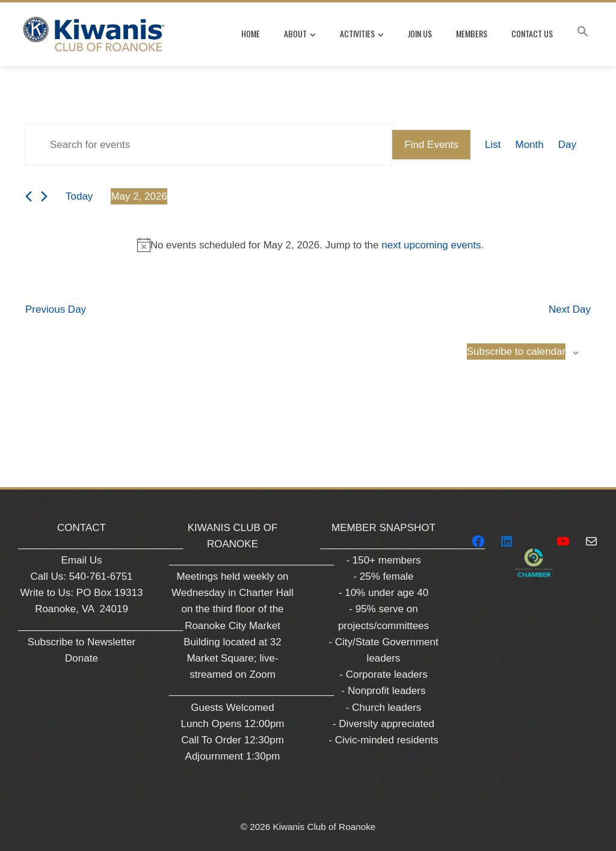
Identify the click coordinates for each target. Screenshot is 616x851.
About (300, 34)
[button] (583, 34)
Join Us (420, 33)
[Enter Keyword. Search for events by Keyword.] (209, 145)
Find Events (431, 145)
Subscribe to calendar (516, 352)
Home (251, 33)
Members (472, 33)
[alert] (310, 245)
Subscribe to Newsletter (82, 642)
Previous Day (56, 309)
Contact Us (532, 33)
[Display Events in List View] (493, 145)
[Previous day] (29, 196)
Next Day (570, 309)
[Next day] (44, 196)
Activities (362, 34)
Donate (82, 658)
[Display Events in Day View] (567, 145)
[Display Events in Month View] (530, 145)
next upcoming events (431, 245)
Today (79, 196)
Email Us (81, 560)
